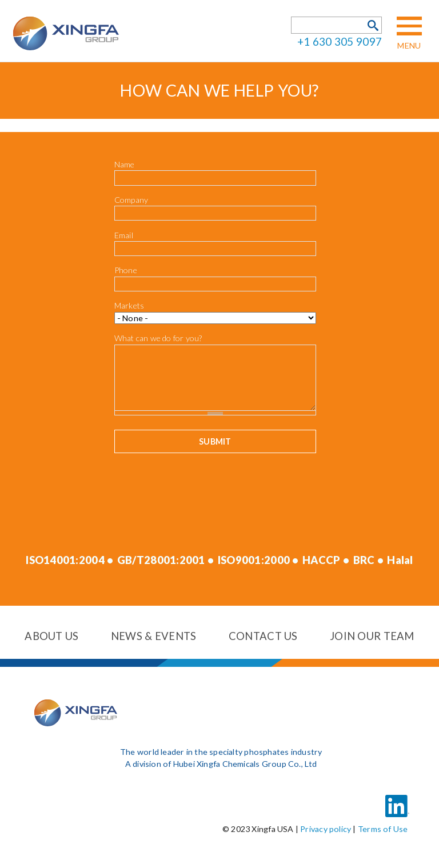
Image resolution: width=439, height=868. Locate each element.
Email (124, 235)
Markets (129, 305)
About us (51, 636)
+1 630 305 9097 (340, 41)
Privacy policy (326, 829)
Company (131, 200)
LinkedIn (397, 799)
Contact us (263, 636)
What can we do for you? (158, 339)
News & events (154, 636)
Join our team (372, 636)
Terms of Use (383, 829)
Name (125, 164)
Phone (126, 270)
